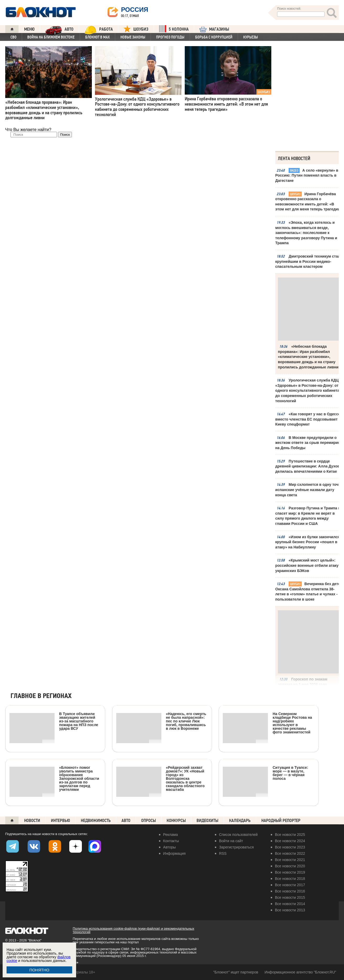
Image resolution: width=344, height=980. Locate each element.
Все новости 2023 (290, 847)
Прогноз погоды (170, 37)
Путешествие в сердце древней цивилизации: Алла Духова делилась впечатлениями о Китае (308, 466)
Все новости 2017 (290, 885)
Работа (99, 29)
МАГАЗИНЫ (214, 29)
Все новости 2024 (290, 841)
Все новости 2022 (290, 853)
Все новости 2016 (290, 891)
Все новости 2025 (290, 835)
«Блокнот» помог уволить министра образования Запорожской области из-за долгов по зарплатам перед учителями (54, 778)
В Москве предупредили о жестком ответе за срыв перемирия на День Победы (308, 443)
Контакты (171, 841)
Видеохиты (207, 821)
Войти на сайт (231, 841)
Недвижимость (96, 821)
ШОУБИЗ (136, 29)
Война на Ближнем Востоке (51, 37)
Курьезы (251, 37)
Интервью (60, 821)
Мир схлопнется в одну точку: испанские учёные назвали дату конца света (309, 490)
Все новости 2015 (290, 897)
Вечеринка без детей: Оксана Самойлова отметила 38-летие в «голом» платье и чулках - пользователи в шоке (309, 592)
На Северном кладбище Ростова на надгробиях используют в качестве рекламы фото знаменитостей (267, 723)
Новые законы (133, 37)
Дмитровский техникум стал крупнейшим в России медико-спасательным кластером (308, 261)
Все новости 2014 (290, 904)
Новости (32, 821)
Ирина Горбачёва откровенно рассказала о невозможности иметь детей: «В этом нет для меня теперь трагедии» (309, 202)
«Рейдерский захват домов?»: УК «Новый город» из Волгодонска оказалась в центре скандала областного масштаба (160, 778)
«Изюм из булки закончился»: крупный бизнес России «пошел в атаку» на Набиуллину (309, 542)
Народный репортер (281, 821)
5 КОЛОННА (174, 29)
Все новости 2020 (290, 866)
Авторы (170, 847)
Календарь (240, 821)
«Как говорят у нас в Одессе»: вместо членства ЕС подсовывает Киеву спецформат (309, 419)
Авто (126, 821)
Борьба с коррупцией (214, 37)
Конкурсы (176, 821)
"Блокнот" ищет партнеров (236, 972)
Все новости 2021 (290, 860)
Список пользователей (238, 835)
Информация (174, 853)
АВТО (59, 29)
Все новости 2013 (290, 910)
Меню (29, 29)
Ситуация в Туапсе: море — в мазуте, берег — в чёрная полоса (265, 773)
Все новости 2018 (290, 879)
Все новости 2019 (290, 872)
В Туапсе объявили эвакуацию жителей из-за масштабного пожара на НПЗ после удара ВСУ (54, 721)
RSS (223, 853)
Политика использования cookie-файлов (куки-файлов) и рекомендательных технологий (133, 930)
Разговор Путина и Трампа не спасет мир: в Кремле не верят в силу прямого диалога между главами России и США (309, 516)
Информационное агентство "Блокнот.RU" (300, 972)
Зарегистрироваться (236, 847)
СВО (14, 37)
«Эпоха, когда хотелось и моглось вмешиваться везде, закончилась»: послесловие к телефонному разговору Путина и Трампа (306, 233)
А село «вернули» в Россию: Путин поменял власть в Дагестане (307, 175)
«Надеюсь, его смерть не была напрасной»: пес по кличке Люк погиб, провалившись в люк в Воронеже (161, 721)
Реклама (171, 835)
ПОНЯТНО (39, 970)
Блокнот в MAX (97, 37)
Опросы (149, 821)
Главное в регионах (41, 696)
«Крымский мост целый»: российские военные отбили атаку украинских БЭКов (307, 565)
